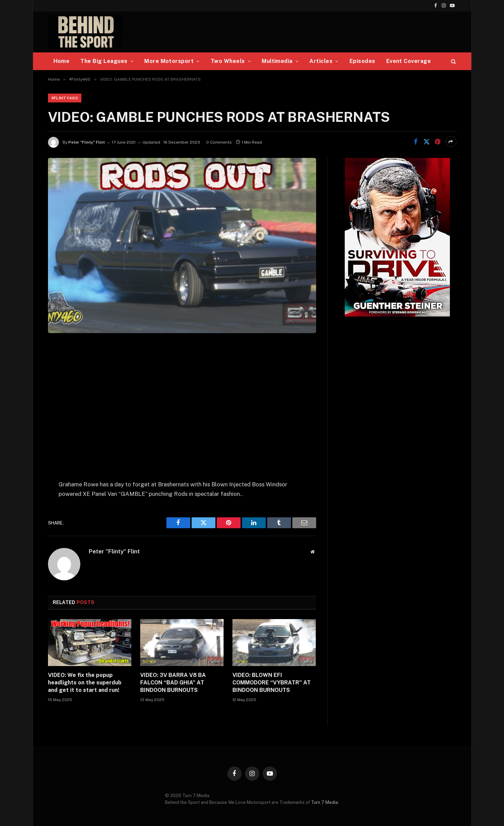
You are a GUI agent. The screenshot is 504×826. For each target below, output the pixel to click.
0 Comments (219, 142)
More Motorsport (169, 61)
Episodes (362, 61)
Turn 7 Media (324, 802)
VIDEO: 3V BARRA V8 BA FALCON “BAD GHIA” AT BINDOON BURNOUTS (173, 683)
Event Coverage (409, 61)
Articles (321, 61)
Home (62, 61)
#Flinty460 (65, 98)
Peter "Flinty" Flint (87, 142)
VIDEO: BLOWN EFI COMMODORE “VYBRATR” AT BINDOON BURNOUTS (272, 683)
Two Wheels (228, 61)
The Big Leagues (104, 61)
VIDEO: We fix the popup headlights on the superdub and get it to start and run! (85, 683)
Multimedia (277, 61)
